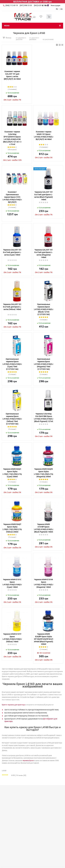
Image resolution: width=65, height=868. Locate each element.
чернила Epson (28, 760)
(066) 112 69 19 (12, 5)
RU (57, 9)
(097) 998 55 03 (26, 5)
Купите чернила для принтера (14, 705)
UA (61, 9)
